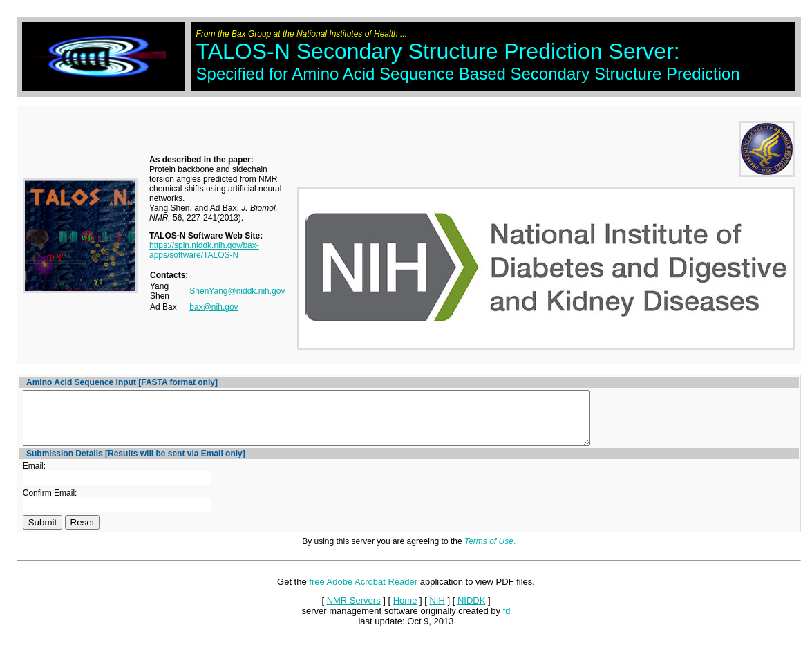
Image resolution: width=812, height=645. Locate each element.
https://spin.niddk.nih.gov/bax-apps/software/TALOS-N (204, 250)
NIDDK (471, 611)
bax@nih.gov (214, 307)
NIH (437, 611)
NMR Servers (354, 611)
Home (405, 611)
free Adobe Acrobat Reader (363, 592)
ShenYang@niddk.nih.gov (237, 291)
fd (507, 621)
